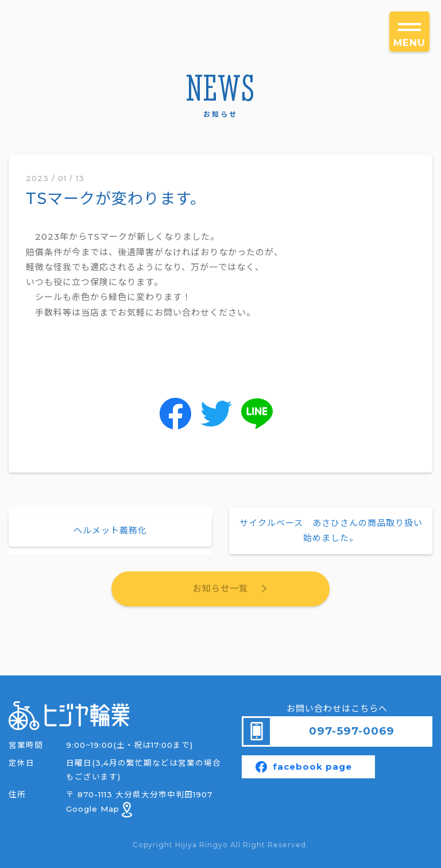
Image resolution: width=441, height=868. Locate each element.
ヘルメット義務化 (110, 530)
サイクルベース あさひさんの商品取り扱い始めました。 (331, 530)
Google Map (99, 809)
